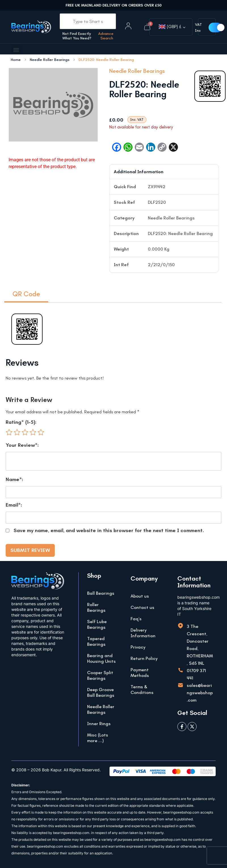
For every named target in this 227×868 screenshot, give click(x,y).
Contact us (142, 607)
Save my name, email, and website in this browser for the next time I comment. (109, 530)
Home (16, 60)
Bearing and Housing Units (101, 658)
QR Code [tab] (26, 294)
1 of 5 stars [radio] (9, 432)
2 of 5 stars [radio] (17, 432)
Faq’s (136, 619)
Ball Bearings (101, 593)
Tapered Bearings (96, 641)
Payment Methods (140, 673)
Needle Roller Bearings (50, 60)
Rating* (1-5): (21, 422)
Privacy (138, 647)
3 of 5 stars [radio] (25, 432)
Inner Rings (99, 724)
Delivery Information (143, 633)
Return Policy (144, 658)
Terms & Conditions (142, 690)
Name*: (14, 479)
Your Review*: (22, 445)
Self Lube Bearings (97, 624)
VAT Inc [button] (198, 27)
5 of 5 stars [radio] (41, 432)
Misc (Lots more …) (98, 738)
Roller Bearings (96, 607)
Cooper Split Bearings (100, 675)
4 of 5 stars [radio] (33, 432)
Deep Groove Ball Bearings (101, 692)
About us (140, 596)
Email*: (14, 505)
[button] (16, 50)
